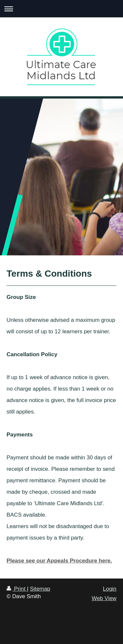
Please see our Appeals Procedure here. (59, 561)
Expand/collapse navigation (61, 9)
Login (110, 589)
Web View (104, 598)
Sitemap (40, 589)
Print (17, 589)
